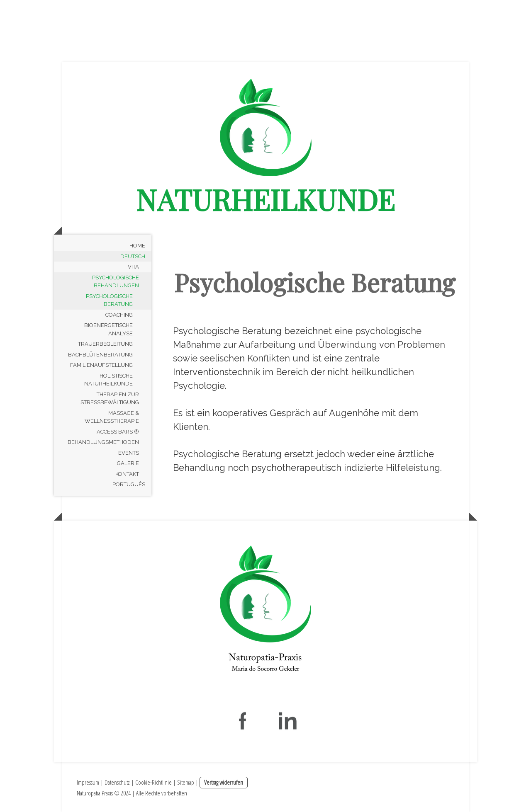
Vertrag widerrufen (224, 782)
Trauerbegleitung (105, 344)
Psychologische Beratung (109, 300)
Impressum (88, 782)
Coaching (119, 315)
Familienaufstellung (101, 365)
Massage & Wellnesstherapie (112, 417)
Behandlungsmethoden (103, 442)
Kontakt (127, 474)
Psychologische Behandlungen (116, 282)
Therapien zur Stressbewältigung (110, 399)
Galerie (128, 463)
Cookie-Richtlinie (153, 782)
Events (129, 453)
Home (137, 246)
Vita (133, 267)
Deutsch (133, 256)
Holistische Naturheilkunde (108, 380)
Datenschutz (117, 782)
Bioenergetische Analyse (108, 329)
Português (129, 484)
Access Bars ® (118, 432)
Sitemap (186, 782)
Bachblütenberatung (100, 355)
